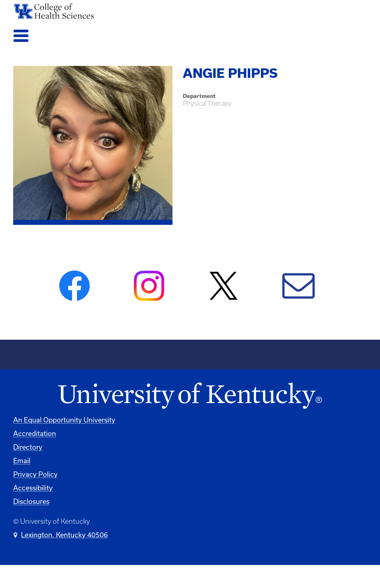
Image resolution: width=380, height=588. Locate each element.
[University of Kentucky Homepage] (190, 396)
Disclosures (31, 501)
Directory (28, 447)
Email (22, 461)
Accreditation (35, 433)
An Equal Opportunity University (64, 420)
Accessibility (33, 488)
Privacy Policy (35, 474)
